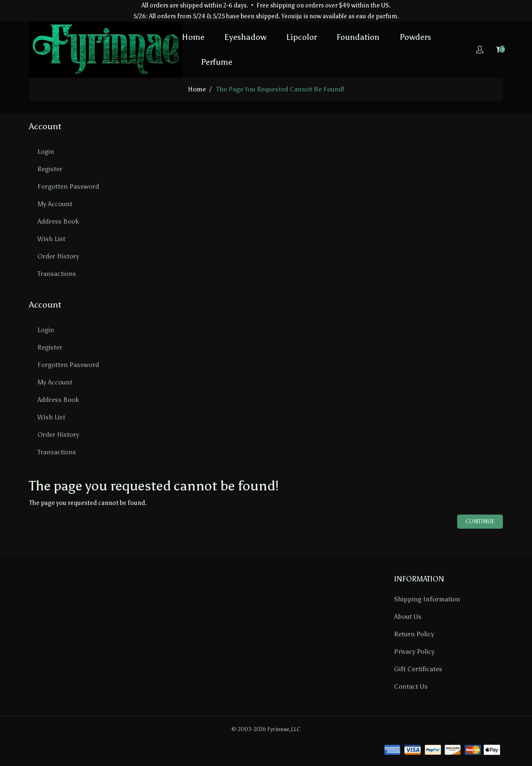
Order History (58, 256)
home (197, 89)
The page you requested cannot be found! (280, 89)
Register (50, 169)
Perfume (217, 62)
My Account (55, 204)
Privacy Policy (414, 651)
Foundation (358, 37)
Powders (415, 37)
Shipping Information (427, 599)
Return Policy (414, 634)
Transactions (57, 274)
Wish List (51, 239)
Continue (480, 521)
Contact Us (411, 686)
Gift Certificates (418, 669)
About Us (408, 617)
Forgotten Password (68, 186)
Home (193, 37)
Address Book (58, 221)
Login (46, 151)
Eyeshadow (245, 37)
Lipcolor (302, 37)
